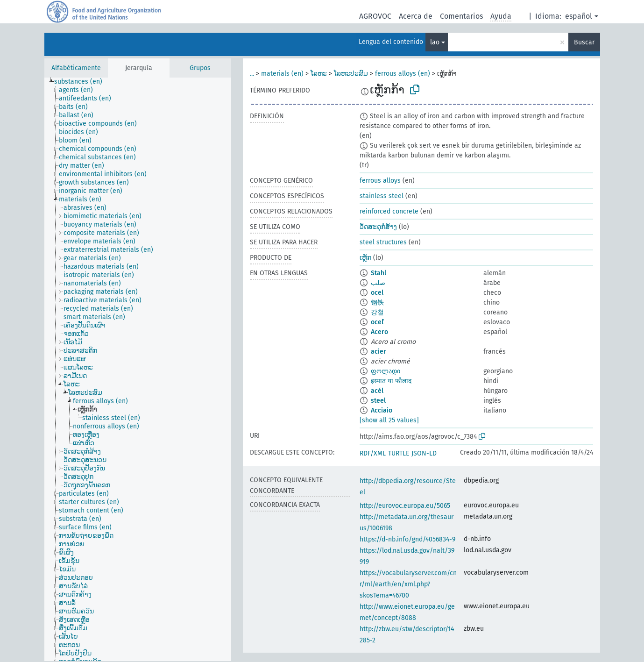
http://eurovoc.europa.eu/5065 (405, 506)
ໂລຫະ (319, 74)
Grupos (200, 68)
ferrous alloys (380, 181)
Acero (379, 332)
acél (377, 391)
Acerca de (416, 16)
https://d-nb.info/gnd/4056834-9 (407, 539)
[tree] (138, 369)
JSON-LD (424, 453)
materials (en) (282, 74)
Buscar (584, 42)
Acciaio (382, 410)
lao (435, 42)
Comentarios (461, 16)
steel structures (383, 242)
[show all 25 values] (389, 420)
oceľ (377, 322)
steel (378, 401)
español (579, 16)
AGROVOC (375, 16)
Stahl (379, 273)
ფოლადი (386, 371)
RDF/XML (373, 453)
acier (379, 352)
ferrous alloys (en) (403, 74)
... (252, 74)
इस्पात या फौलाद (391, 381)
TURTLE (399, 453)
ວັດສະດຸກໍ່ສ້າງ (378, 227)
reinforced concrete (389, 211)
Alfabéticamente (76, 68)
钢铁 (377, 303)
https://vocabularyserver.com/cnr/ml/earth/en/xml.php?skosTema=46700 (408, 584)
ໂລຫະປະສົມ (351, 74)
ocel (377, 293)
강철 (377, 312)
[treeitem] (82, 82)
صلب (378, 283)
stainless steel (382, 196)
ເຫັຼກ (365, 258)
